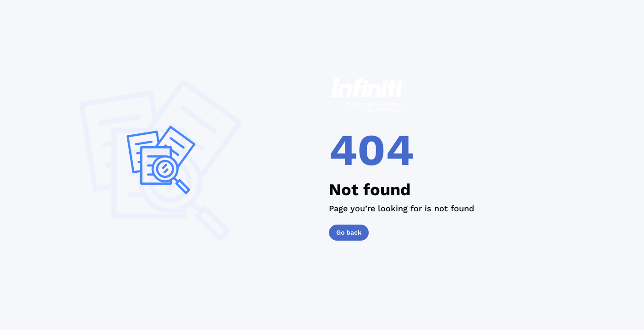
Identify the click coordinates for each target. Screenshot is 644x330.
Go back (349, 232)
